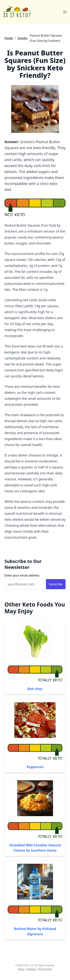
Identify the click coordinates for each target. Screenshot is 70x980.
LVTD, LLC (29, 965)
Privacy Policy (45, 969)
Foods (9, 38)
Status (21, 969)
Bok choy (35, 689)
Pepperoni (35, 767)
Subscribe (56, 584)
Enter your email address (22, 575)
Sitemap (31, 969)
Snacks (22, 38)
